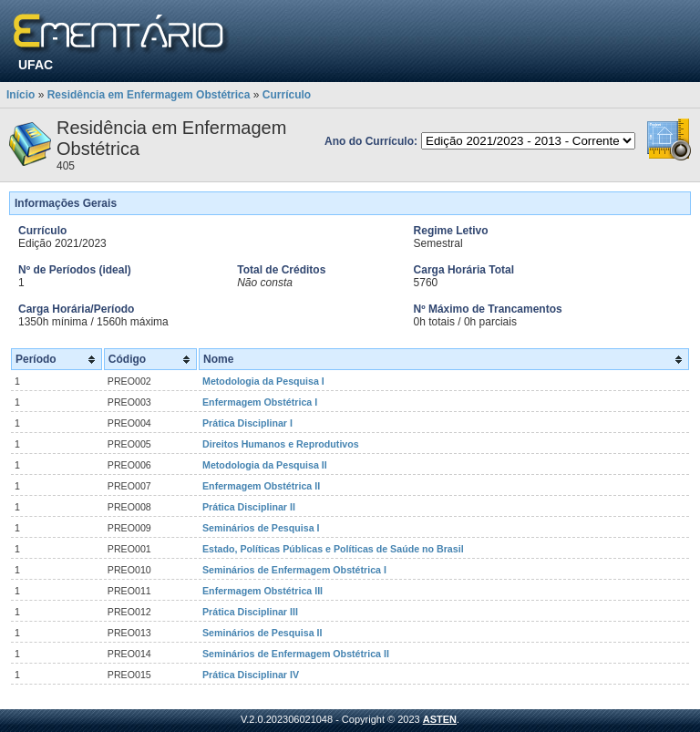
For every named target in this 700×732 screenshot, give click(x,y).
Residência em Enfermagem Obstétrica (149, 95)
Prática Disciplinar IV (251, 675)
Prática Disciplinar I (247, 423)
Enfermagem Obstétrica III (262, 591)
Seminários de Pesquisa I (261, 528)
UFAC (36, 65)
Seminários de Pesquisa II (262, 633)
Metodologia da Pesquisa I (263, 381)
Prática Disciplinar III (250, 612)
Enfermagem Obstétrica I (260, 402)
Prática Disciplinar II (249, 507)
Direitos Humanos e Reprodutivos (281, 444)
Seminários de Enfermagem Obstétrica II (296, 654)
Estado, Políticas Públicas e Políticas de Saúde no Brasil (333, 549)
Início (21, 95)
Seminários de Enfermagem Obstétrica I (294, 570)
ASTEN (440, 719)
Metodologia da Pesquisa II (265, 465)
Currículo (287, 95)
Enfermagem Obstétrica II (261, 486)
